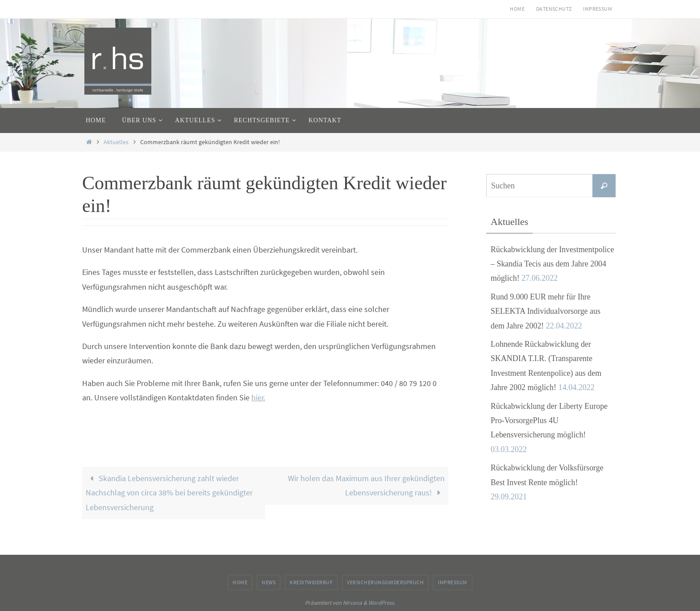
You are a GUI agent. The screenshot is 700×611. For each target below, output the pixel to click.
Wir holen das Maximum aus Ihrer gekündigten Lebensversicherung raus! (366, 485)
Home (517, 9)
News (269, 582)
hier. (258, 397)
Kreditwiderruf (311, 582)
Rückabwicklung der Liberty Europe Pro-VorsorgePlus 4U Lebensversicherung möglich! (549, 421)
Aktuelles (116, 142)
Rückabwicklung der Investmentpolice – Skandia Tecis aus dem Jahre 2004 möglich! (553, 264)
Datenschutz (554, 9)
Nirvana (352, 603)
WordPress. (382, 603)
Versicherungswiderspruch (385, 582)
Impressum (598, 9)
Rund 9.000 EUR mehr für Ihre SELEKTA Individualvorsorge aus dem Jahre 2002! (546, 311)
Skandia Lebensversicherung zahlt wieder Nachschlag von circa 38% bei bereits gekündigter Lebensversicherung (169, 493)
